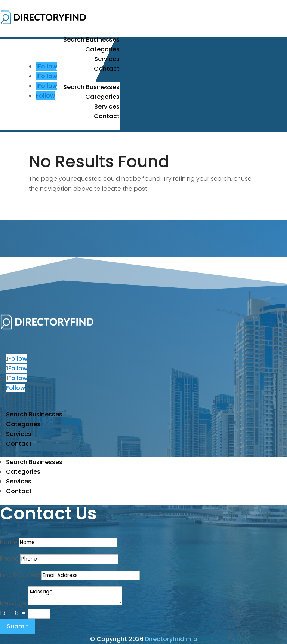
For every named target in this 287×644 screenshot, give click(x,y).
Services (107, 59)
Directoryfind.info (171, 639)
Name (9, 542)
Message (13, 603)
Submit (18, 626)
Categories (102, 49)
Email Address (20, 575)
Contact (107, 69)
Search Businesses (91, 39)
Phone (9, 558)
